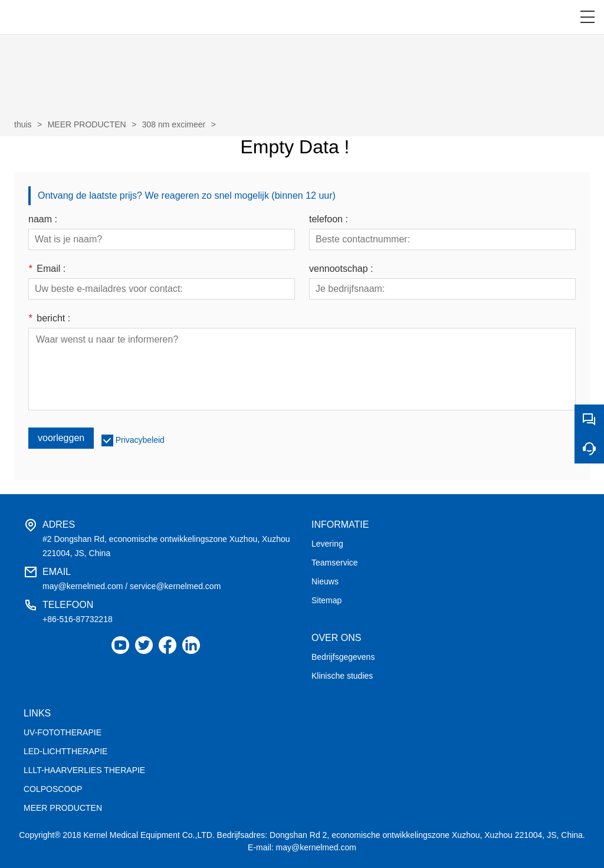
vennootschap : (341, 269)
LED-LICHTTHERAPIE (65, 751)
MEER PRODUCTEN (87, 124)
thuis (23, 124)
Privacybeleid (140, 440)
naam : (43, 219)
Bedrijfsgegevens (343, 657)
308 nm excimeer (174, 124)
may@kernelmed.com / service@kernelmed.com (132, 586)
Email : (47, 269)
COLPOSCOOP (53, 789)
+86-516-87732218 (78, 619)
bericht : (49, 318)
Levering (327, 544)
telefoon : (329, 219)
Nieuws (325, 581)
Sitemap (326, 600)
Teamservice (335, 563)
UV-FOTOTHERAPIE (63, 732)
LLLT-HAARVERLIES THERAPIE (84, 770)
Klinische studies (342, 676)
